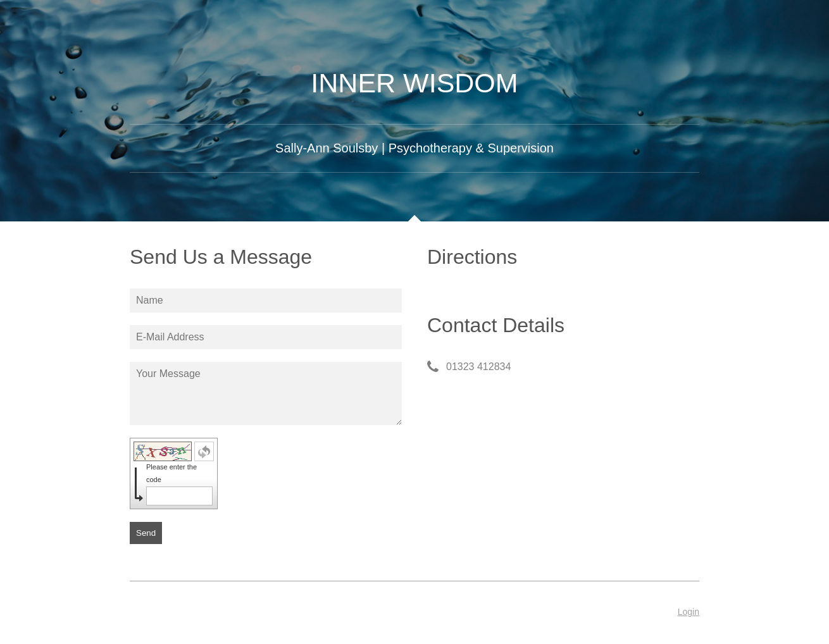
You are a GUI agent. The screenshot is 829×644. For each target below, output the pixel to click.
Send (146, 533)
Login (689, 612)
